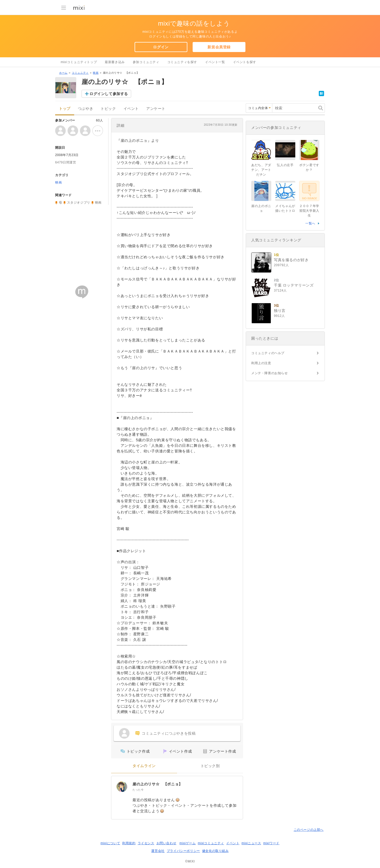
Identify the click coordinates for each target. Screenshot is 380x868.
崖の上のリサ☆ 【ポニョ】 (158, 784)
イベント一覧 (215, 62)
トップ (65, 109)
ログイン (161, 47)
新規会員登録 (219, 47)
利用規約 (129, 843)
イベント (131, 109)
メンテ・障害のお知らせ (270, 373)
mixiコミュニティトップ (79, 62)
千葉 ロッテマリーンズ (294, 285)
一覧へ (310, 223)
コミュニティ (80, 73)
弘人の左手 (285, 165)
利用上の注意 (261, 363)
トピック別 (210, 766)
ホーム (63, 73)
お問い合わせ (167, 843)
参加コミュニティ (146, 62)
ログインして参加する (109, 94)
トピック (108, 109)
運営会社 (158, 851)
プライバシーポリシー (183, 851)
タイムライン (144, 766)
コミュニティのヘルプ (268, 353)
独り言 (280, 311)
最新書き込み (115, 62)
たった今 (138, 790)
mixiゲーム (188, 843)
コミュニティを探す (182, 62)
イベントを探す (245, 62)
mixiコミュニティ (211, 843)
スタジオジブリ (79, 203)
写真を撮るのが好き (291, 260)
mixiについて (110, 843)
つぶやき (85, 109)
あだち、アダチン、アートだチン (261, 170)
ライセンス (146, 843)
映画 (96, 73)
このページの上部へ (309, 830)
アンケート (156, 109)
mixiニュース (251, 843)
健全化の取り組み (215, 851)
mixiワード (271, 843)
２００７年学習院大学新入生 (309, 211)
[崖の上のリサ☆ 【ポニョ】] (122, 787)
